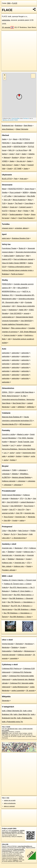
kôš (22, 302)
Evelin (29, 158)
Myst (20, 211)
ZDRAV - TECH (7, 392)
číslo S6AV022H (26, 321)
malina (22, 521)
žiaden (4, 139)
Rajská (29, 566)
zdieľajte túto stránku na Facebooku (13, 831)
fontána (19, 456)
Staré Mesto (28, 126)
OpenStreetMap (16, 118)
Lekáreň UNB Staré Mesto (24, 392)
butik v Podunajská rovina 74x (12, 722)
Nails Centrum (7, 165)
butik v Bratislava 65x (25, 718)
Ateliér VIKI (23, 310)
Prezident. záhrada (9, 570)
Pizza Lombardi (15, 192)
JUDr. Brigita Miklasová (28, 332)
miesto (12, 154)
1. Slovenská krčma (19, 538)
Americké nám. (30, 513)
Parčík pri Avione (17, 274)
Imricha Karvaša (8, 644)
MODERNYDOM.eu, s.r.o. (11, 291)
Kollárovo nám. (29, 552)
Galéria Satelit (9, 256)
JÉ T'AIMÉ (18, 169)
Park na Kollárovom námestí (23, 259)
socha (19, 445)
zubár (13, 407)
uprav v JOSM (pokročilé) (25, 729)
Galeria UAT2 (7, 259)
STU (21, 499)
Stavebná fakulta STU (10, 424)
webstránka (6, 20)
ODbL (24, 848)
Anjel (18, 154)
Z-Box (4, 531)
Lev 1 (6, 453)
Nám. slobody (7, 566)
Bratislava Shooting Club (21, 238)
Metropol (7, 158)
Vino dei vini (21, 161)
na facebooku (15, 830)
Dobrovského (7, 651)
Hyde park (23, 179)
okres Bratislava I (8, 129)
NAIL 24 (11, 150)
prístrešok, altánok (21, 228)
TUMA (14, 470)
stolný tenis (6, 238)
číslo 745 (19, 513)
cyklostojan (6, 470)
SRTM (21, 858)
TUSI (4, 203)
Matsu (30, 200)
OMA (9, 3)
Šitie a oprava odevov (19, 328)
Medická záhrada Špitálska (21, 477)
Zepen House (29, 189)
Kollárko (5, 207)
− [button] (5, 78)
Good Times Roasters (26, 218)
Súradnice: (5, 732)
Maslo (15, 139)
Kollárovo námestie (9, 481)
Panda (26, 214)
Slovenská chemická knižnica (26, 252)
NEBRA (25, 192)
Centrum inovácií (10, 335)
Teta (28, 510)
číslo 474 (21, 510)
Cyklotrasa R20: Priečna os (11, 669)
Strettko (5, 192)
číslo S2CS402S (16, 313)
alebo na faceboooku (10, 803)
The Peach (18, 203)
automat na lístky (8, 513)
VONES (5, 161)
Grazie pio (13, 207)
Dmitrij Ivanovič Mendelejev (12, 495)
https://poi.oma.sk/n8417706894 (10, 120)
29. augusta (8, 27)
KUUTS (5, 211)
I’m (10, 139)
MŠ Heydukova (25, 424)
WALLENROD (22, 288)
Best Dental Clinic (19, 403)
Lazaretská (14, 658)
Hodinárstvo (13, 310)
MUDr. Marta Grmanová (10, 396)
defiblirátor (21, 407)
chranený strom (7, 228)
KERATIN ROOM (20, 147)
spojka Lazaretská (18, 691)
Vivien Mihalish (17, 143)
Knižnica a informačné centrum (19, 267)
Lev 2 (13, 445)
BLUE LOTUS (7, 179)
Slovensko (6, 701)
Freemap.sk (26, 118)
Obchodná (19, 644)
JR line (22, 158)
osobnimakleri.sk (8, 317)
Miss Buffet (31, 196)
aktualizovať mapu (13, 729)
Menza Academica (19, 200)
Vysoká (5, 510)
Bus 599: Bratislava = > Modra (25, 609)
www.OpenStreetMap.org (25, 846)
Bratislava (18, 126)
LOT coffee (8, 196)
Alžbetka (33, 192)
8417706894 (5, 730)
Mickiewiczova (29, 651)
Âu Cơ (13, 534)
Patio (16, 179)
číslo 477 (12, 510)
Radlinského (18, 651)
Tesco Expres (29, 506)
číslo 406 (7, 521)
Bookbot (15, 158)
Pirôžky (26, 211)
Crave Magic (29, 203)
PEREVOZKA (7, 284)
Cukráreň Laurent (25, 207)
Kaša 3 (14, 218)
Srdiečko (32, 154)
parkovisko (6, 353)
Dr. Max (24, 396)
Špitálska (11, 552)
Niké (28, 256)
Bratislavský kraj (8, 126)
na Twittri (20, 832)
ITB (14, 288)
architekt (11, 456)
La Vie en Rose (22, 150)
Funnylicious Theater (9, 248)
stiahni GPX (5, 733)
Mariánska (14, 499)
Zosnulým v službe (8, 434)
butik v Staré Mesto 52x (22, 714)
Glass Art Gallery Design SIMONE (14, 263)
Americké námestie (9, 655)
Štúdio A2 (22, 248)
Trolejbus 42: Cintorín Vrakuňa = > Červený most (19, 580)
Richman (13, 211)
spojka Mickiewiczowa (20, 687)
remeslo (27, 313)
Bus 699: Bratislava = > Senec (21, 617)
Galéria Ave (20, 256)
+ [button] (5, 75)
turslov (20, 335)
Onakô (10, 169)
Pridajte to (16, 860)
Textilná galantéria (16, 214)
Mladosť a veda (23, 434)
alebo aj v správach (9, 806)
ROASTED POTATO (15, 189)
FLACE (15, 3)
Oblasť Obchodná (22, 129)
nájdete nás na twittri (10, 800)
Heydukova (29, 644)
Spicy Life (7, 200)
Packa (23, 165)
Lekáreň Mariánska (27, 502)
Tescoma (5, 506)
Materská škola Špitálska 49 (12, 417)
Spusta (10, 203)
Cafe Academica (19, 196)
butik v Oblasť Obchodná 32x (12, 711)
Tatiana (6, 534)
